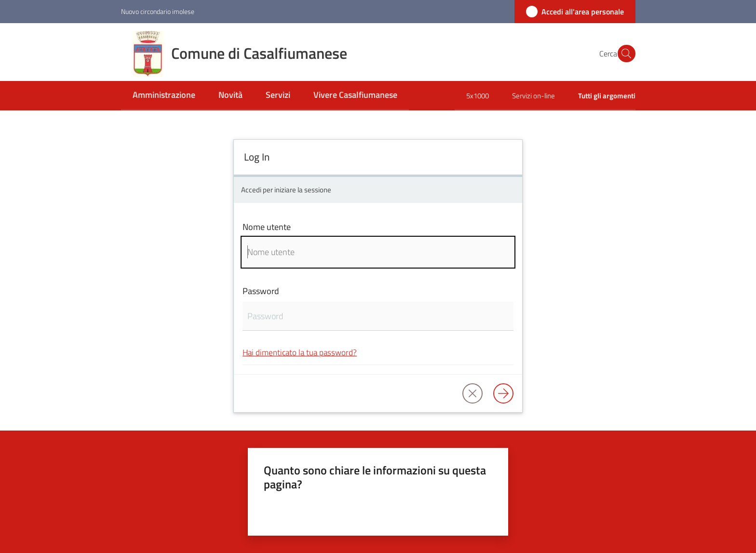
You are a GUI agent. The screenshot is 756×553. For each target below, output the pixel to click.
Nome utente (267, 227)
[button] (624, 54)
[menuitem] (164, 96)
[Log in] (503, 393)
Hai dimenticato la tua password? (300, 352)
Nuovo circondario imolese (158, 11)
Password (261, 291)
